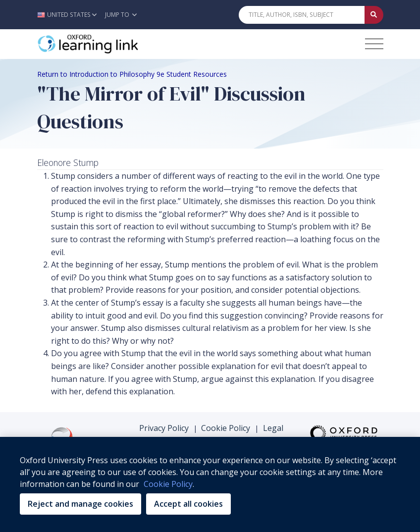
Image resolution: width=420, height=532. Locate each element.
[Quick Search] (302, 15)
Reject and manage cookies (80, 504)
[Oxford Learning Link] (111, 44)
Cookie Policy (226, 428)
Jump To (121, 15)
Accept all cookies (188, 504)
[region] (210, 484)
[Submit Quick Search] (374, 15)
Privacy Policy (164, 428)
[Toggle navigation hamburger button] (374, 44)
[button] (70, 15)
